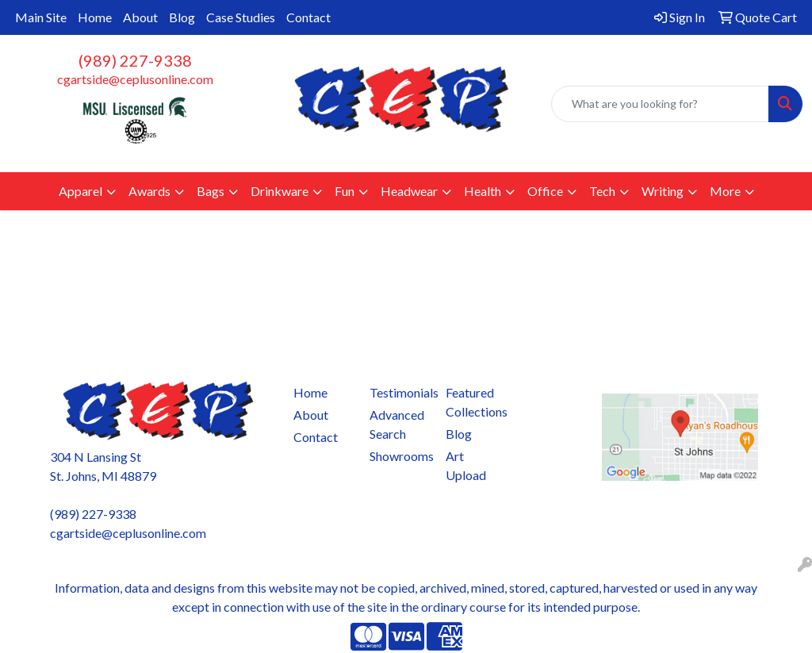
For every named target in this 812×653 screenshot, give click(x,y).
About (140, 17)
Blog (182, 17)
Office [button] (545, 191)
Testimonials (398, 392)
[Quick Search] (660, 104)
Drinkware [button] (280, 191)
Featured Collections (474, 402)
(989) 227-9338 (135, 60)
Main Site (41, 17)
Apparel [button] (80, 191)
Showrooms (398, 456)
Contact (308, 17)
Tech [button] (602, 191)
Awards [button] (149, 191)
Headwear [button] (409, 191)
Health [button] (483, 191)
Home (95, 17)
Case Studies (241, 17)
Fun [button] (345, 191)
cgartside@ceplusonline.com (135, 79)
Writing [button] (663, 191)
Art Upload (466, 465)
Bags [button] (211, 191)
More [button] (725, 191)
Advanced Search (397, 424)
